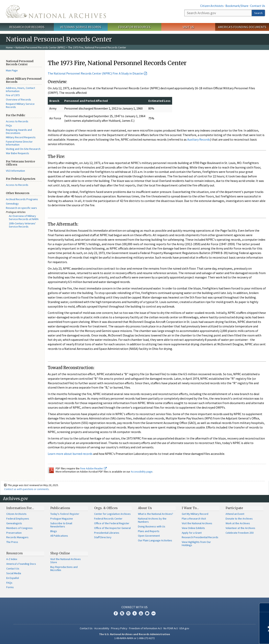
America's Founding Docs (21, 564)
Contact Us (258, 6)
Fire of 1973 (13, 95)
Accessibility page (142, 472)
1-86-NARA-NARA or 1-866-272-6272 (134, 638)
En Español (13, 578)
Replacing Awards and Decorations (19, 131)
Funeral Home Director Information (19, 143)
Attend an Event (235, 514)
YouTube (141, 613)
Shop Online (60, 553)
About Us (145, 508)
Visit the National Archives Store (66, 561)
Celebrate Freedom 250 (240, 533)
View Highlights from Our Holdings (196, 544)
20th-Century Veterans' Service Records (22, 225)
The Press (12, 542)
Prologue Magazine (62, 519)
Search (258, 13)
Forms (10, 587)
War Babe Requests (17, 153)
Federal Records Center (108, 519)
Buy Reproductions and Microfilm (64, 568)
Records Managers (17, 537)
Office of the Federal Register (112, 523)
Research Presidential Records (200, 537)
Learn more (234, 637)
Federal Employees (18, 519)
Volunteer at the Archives (240, 528)
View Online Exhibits (193, 528)
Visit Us (188, 27)
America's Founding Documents (242, 27)
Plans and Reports (149, 531)
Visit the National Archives (197, 523)
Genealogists (14, 523)
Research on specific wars (21, 208)
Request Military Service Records (20, 105)
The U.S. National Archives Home (56, 12)
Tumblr (135, 613)
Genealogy (12, 204)
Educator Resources (134, 27)
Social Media (14, 573)
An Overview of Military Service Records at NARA (24, 217)
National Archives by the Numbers (152, 520)
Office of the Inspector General (112, 528)
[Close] (264, 608)
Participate (234, 508)
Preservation (14, 533)
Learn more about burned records (70, 454)
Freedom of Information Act (145, 628)
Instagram (128, 613)
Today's (65, 514)
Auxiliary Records (199, 139)
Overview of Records (18, 100)
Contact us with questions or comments (26, 489)
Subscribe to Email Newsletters (61, 525)
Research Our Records (27, 27)
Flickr (153, 613)
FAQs (9, 125)
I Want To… (190, 508)
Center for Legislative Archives (112, 514)
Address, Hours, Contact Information (20, 89)
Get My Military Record (195, 514)
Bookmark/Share (237, 6)
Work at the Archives (238, 523)
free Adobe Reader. (93, 468)
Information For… (20, 508)
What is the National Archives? (156, 514)
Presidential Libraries (107, 533)
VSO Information (15, 171)
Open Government (149, 536)
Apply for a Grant (192, 533)
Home (9, 47)
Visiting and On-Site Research (23, 149)
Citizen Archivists (212, 6)
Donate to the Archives (239, 519)
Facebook (116, 613)
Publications (60, 508)
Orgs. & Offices (106, 508)
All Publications (59, 536)
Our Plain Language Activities (155, 540)
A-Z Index (12, 559)
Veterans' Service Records (81, 27)
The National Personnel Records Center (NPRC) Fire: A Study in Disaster (96, 73)
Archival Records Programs (22, 199)
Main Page (12, 70)
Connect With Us (134, 607)
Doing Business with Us (152, 526)
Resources (15, 553)
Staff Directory (103, 537)
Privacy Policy (119, 628)
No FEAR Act (171, 628)
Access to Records (17, 121)
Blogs (54, 531)
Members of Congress (19, 528)
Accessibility (102, 628)
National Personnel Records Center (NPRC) (40, 47)
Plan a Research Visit (194, 519)
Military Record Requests (21, 137)
